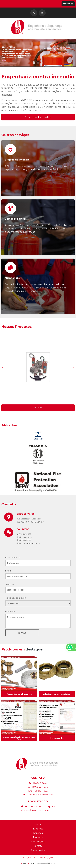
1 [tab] (34, 63)
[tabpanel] (38, 53)
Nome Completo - (14, 557)
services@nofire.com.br (38, 795)
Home (38, 824)
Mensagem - (11, 611)
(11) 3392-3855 (24, 534)
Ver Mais (38, 408)
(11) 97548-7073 (24, 537)
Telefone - (10, 584)
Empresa (38, 829)
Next (73, 367)
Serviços (38, 833)
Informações (38, 842)
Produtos (38, 837)
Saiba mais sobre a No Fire (38, 117)
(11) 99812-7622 (24, 540)
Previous (3, 367)
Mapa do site (38, 850)
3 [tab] (42, 63)
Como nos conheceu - (16, 598)
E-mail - (9, 571)
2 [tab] (38, 63)
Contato (38, 846)
